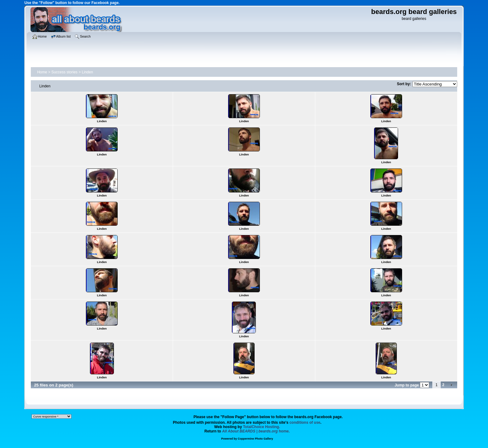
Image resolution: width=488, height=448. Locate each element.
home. (256, 431)
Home (42, 72)
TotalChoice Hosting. (262, 427)
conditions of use (305, 423)
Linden (87, 72)
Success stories (64, 72)
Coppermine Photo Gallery (256, 439)
